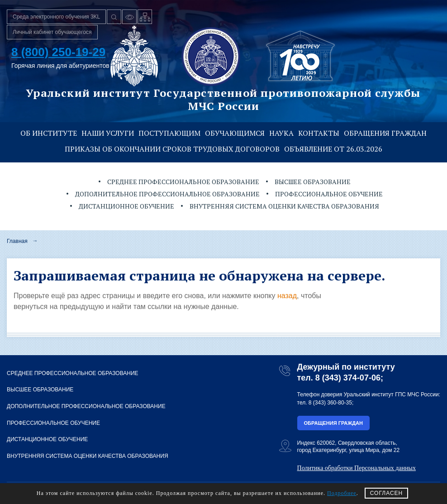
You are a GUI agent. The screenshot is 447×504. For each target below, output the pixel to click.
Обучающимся (235, 133)
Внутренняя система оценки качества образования (284, 206)
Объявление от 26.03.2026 (333, 149)
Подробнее (342, 493)
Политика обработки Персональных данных (357, 468)
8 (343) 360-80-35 (330, 403)
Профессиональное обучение (329, 194)
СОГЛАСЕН (387, 493)
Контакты (319, 133)
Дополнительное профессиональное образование (167, 194)
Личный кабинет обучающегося (52, 32)
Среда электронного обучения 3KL (56, 17)
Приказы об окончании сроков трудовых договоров (172, 149)
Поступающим (169, 133)
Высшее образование (313, 182)
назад (287, 296)
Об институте (49, 133)
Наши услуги (108, 133)
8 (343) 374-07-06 (348, 378)
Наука (281, 133)
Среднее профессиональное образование (183, 182)
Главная (17, 241)
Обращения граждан (385, 133)
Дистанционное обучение (126, 206)
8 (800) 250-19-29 (58, 52)
